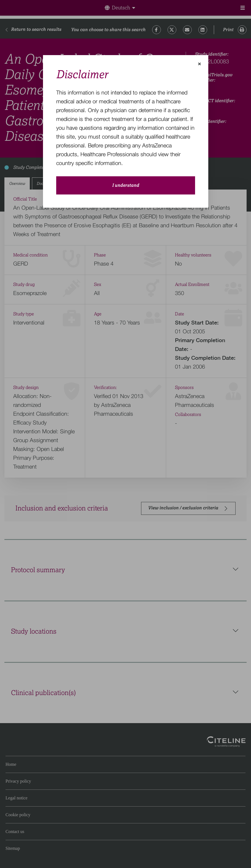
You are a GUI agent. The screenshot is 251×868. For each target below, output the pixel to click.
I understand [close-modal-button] (126, 185)
